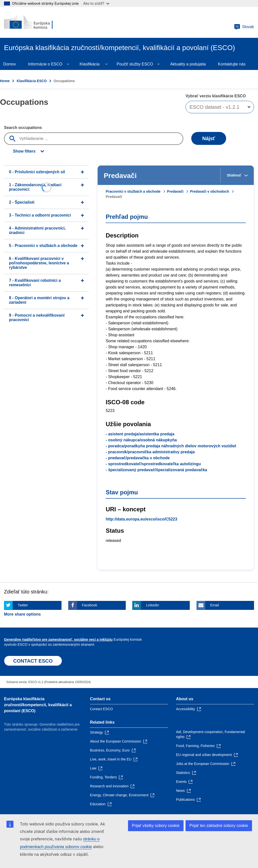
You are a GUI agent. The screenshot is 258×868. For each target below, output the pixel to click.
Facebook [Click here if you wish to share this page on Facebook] (90, 605)
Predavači (175, 191)
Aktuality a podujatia (188, 64)
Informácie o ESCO (45, 64)
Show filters (24, 151)
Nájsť (209, 138)
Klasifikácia (90, 64)
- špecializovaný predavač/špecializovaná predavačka (156, 470)
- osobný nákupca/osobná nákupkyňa (141, 440)
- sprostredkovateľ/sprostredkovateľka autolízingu (153, 464)
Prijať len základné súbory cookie (219, 826)
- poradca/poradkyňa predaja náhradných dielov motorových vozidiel (171, 446)
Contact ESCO (101, 709)
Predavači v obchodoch (210, 191)
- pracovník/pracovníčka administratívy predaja (150, 452)
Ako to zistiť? (96, 3)
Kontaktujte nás (232, 64)
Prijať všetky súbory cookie (156, 826)
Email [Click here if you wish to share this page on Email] (215, 605)
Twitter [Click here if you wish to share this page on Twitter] (23, 605)
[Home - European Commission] (34, 22)
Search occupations (23, 128)
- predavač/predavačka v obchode (138, 458)
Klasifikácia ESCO (32, 81)
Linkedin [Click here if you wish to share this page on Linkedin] (152, 605)
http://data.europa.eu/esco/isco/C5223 (141, 519)
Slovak (244, 27)
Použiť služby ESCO (135, 64)
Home (5, 81)
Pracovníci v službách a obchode (133, 191)
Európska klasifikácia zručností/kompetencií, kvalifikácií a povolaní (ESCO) (38, 705)
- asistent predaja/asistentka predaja (140, 434)
